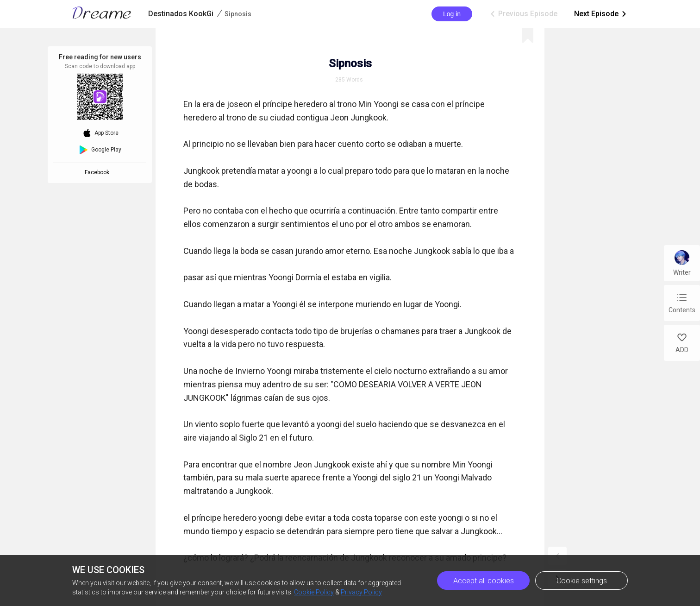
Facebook (98, 172)
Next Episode (601, 14)
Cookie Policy (314, 592)
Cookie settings (582, 581)
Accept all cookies (484, 581)
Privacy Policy (361, 592)
